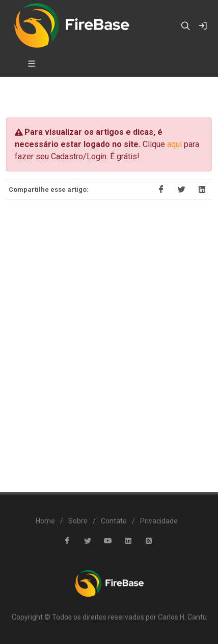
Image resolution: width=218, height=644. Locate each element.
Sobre (78, 521)
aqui (174, 144)
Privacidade (159, 521)
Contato (114, 521)
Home (45, 521)
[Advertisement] (109, 339)
